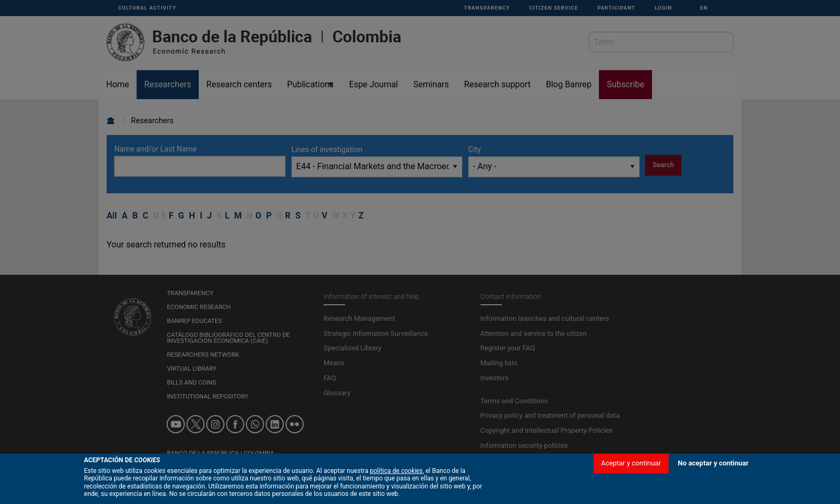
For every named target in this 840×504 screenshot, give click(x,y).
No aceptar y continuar (713, 493)
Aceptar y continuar (631, 493)
